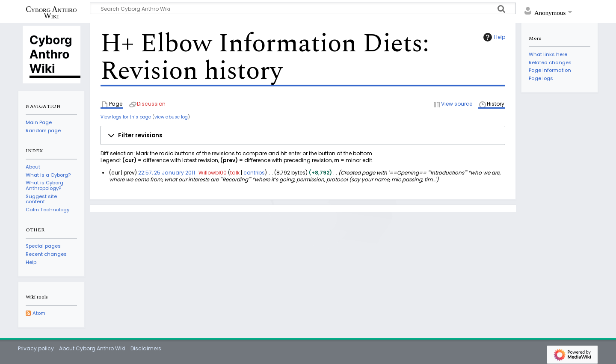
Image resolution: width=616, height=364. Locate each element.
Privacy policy (36, 348)
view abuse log (171, 117)
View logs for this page (126, 117)
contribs (254, 173)
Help (493, 37)
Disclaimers (146, 348)
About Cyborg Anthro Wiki (92, 348)
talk (235, 173)
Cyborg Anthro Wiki (52, 12)
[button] (303, 136)
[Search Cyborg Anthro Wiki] (303, 8)
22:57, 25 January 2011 (167, 173)
